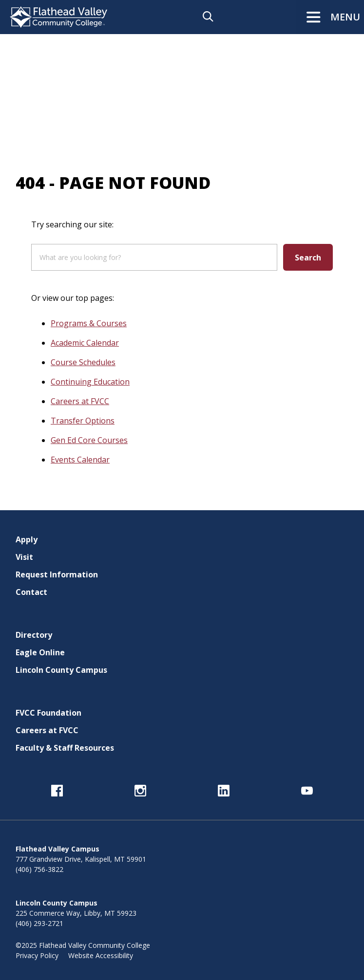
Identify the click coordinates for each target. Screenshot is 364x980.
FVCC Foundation (48, 713)
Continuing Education (90, 382)
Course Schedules (83, 362)
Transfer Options (83, 421)
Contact (31, 592)
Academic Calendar (85, 343)
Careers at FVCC (80, 401)
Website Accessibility (101, 955)
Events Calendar (80, 460)
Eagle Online (40, 652)
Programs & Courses (89, 323)
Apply (27, 539)
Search (308, 258)
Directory (34, 635)
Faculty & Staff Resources (65, 748)
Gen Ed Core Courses (89, 440)
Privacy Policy (37, 955)
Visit (24, 557)
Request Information (57, 574)
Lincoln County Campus (61, 670)
